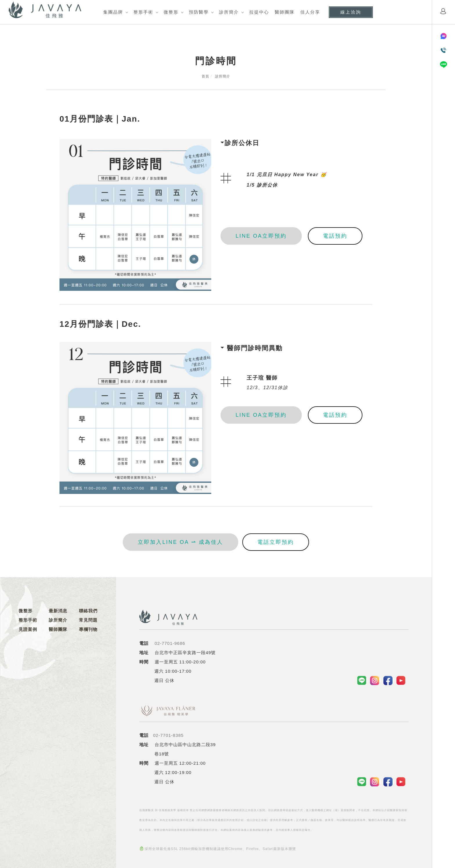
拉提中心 (259, 12)
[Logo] (45, 10)
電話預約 (335, 236)
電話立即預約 (276, 542)
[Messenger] (444, 36)
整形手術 (143, 12)
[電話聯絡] (444, 50)
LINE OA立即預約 (261, 236)
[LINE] (444, 65)
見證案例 (28, 629)
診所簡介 (229, 12)
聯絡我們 (88, 611)
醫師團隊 (285, 12)
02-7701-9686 (170, 643)
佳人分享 (310, 12)
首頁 (205, 76)
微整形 (171, 12)
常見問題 (88, 620)
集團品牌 (113, 12)
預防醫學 (199, 12)
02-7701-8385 (168, 735)
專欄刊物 (88, 629)
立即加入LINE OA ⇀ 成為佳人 (180, 542)
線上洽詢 (351, 12)
